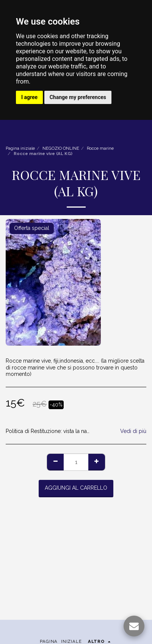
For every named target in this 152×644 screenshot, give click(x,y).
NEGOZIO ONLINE (61, 148)
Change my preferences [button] (78, 97)
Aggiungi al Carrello (76, 488)
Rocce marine (100, 148)
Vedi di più (133, 431)
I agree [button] (29, 97)
